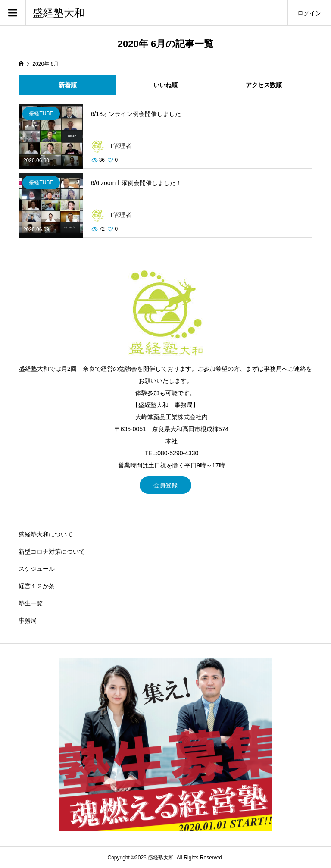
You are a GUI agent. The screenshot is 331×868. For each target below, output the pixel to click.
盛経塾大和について (46, 534)
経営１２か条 (37, 586)
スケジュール (37, 569)
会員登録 (165, 485)
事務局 (28, 620)
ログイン (309, 13)
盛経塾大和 (59, 13)
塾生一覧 (31, 603)
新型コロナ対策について (52, 552)
